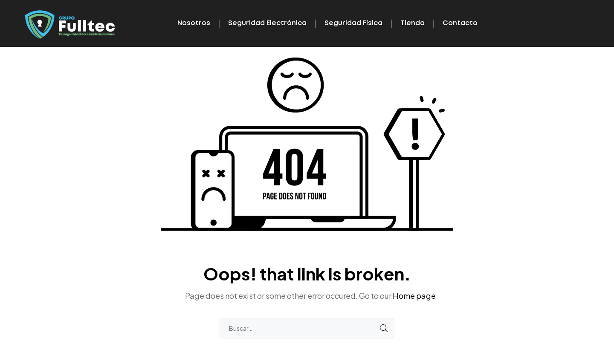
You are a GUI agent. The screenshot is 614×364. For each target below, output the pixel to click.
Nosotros (194, 23)
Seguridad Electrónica (267, 23)
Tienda (413, 23)
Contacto (460, 23)
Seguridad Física (353, 23)
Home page (414, 296)
